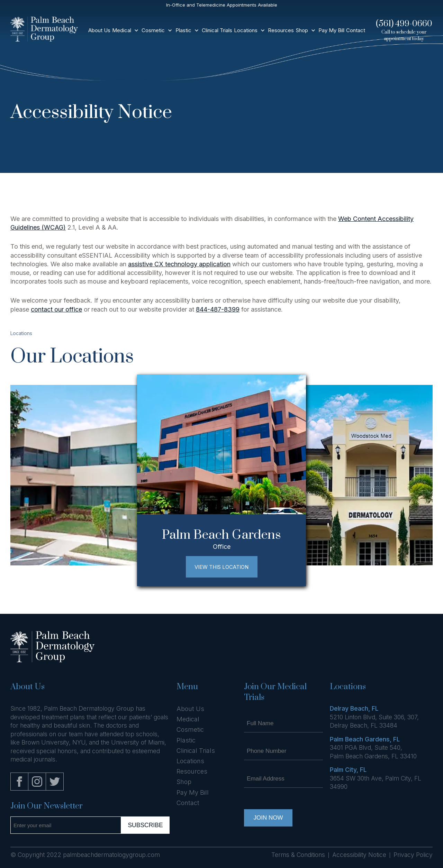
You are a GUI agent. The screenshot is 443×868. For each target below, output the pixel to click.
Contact (356, 30)
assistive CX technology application (179, 264)
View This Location (221, 567)
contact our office (56, 309)
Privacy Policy (413, 855)
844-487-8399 (218, 309)
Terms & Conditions (298, 855)
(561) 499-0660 (404, 24)
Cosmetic (153, 30)
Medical (122, 30)
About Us (99, 30)
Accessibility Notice (359, 855)
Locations (246, 30)
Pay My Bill (331, 30)
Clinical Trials (217, 30)
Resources (281, 30)
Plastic (183, 30)
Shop (302, 30)
